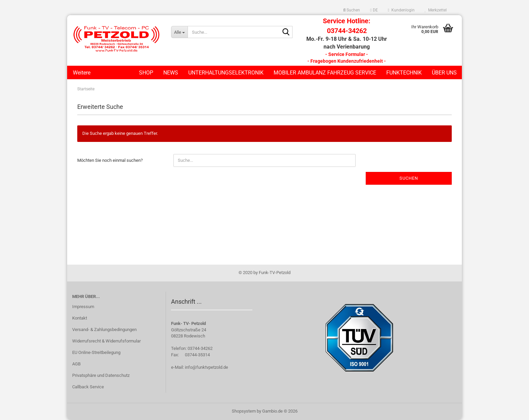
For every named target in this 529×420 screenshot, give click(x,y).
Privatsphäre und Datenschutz (101, 375)
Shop (146, 73)
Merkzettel (436, 10)
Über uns (444, 73)
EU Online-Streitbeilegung (96, 352)
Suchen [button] (352, 10)
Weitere (82, 73)
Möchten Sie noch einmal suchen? (110, 160)
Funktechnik (404, 73)
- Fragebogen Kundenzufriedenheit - (347, 61)
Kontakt (80, 318)
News (171, 73)
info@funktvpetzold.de (206, 367)
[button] (374, 10)
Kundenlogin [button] (401, 10)
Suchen (409, 178)
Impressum (83, 307)
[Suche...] (179, 32)
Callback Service (88, 387)
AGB (76, 364)
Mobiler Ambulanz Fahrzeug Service (325, 73)
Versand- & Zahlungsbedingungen (104, 329)
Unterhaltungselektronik (226, 73)
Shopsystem (244, 411)
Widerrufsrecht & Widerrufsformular (106, 341)
